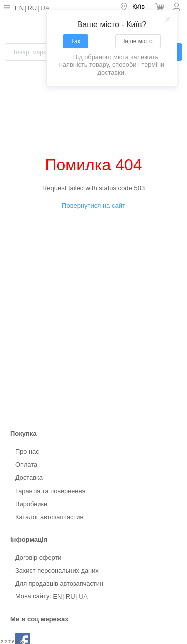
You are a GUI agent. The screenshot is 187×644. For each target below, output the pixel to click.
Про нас (27, 452)
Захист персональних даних (57, 570)
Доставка (29, 478)
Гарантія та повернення (50, 491)
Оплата (26, 465)
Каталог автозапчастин (50, 517)
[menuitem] (133, 7)
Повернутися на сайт (93, 205)
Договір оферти (38, 557)
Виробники (31, 504)
